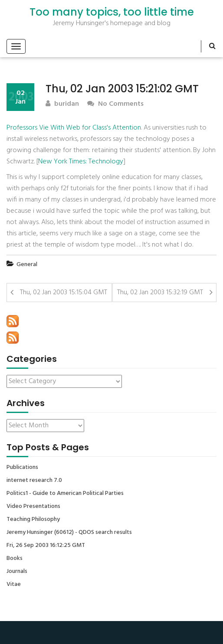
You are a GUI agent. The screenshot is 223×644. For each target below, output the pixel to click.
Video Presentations (33, 507)
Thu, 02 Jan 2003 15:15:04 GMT (64, 293)
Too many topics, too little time (112, 12)
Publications (22, 468)
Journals (17, 572)
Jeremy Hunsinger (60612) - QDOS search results (69, 533)
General (27, 265)
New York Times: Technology (81, 162)
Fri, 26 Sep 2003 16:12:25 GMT (46, 546)
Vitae (14, 585)
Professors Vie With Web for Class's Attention (74, 128)
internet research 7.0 (34, 481)
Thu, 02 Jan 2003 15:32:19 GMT (160, 293)
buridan (62, 104)
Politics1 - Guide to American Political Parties (65, 494)
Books (15, 559)
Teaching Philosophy (33, 520)
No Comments (115, 104)
